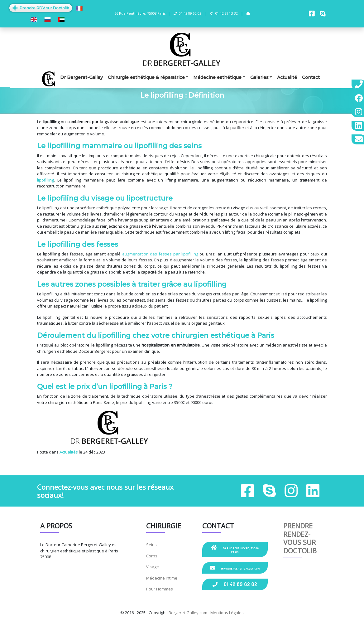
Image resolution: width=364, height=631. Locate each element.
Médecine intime (162, 578)
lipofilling (45, 180)
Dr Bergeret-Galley (81, 77)
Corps (152, 556)
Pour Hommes (160, 589)
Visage (153, 567)
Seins (151, 545)
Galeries (259, 77)
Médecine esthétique (217, 77)
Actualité (287, 77)
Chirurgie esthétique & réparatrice (146, 77)
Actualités (69, 452)
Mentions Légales (227, 613)
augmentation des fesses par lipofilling (160, 254)
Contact (311, 77)
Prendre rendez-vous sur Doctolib (300, 538)
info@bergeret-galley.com (235, 568)
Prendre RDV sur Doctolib (41, 8)
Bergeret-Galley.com (188, 613)
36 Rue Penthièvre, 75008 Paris (235, 549)
